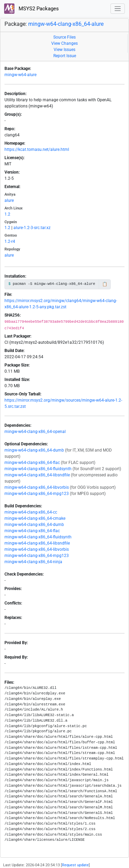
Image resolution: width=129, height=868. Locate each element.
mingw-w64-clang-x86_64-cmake (35, 518)
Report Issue (65, 56)
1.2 (7, 214)
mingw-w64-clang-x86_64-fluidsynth (38, 469)
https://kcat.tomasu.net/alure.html (37, 149)
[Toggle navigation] (118, 9)
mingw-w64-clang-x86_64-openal (35, 432)
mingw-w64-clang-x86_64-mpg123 (37, 494)
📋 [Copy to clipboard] (105, 284)
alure (9, 200)
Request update (75, 865)
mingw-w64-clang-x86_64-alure (66, 24)
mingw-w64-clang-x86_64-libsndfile (37, 475)
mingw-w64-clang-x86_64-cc (31, 512)
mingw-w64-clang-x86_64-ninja (33, 562)
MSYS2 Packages (31, 9)
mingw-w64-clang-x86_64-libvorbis (37, 487)
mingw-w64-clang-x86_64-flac (32, 463)
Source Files (64, 37)
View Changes (64, 43)
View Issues (64, 50)
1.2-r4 (10, 241)
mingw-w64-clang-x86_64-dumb (34, 450)
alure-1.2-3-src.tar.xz (32, 228)
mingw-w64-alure (20, 75)
